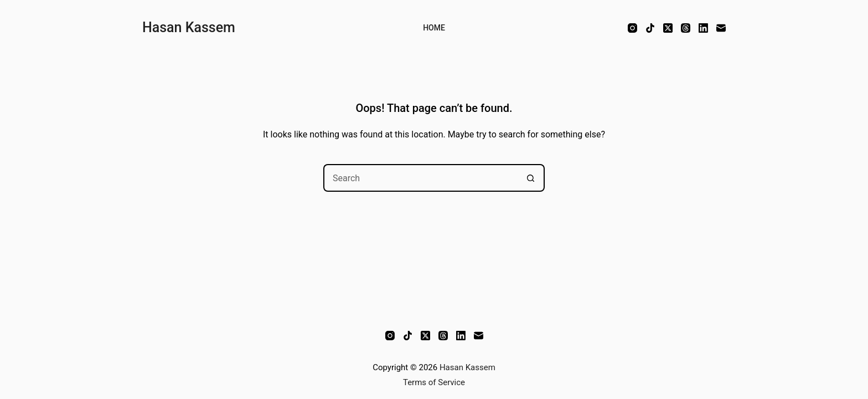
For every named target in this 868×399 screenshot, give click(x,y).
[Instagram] (632, 28)
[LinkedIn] (703, 28)
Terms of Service (434, 382)
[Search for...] (420, 178)
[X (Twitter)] (668, 28)
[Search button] (531, 178)
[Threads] (686, 28)
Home (434, 28)
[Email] (721, 28)
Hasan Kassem (189, 27)
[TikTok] (650, 28)
